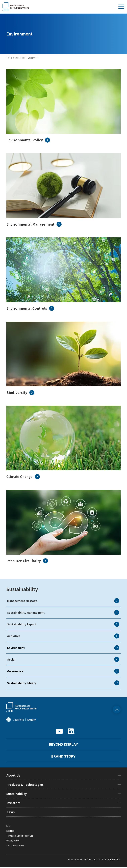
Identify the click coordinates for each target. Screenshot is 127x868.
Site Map (10, 831)
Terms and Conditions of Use (20, 836)
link (8, 826)
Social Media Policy (15, 845)
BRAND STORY (64, 756)
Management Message (63, 601)
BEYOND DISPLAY (64, 744)
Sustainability (22, 589)
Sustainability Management (63, 612)
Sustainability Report (63, 624)
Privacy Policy (13, 841)
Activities (63, 636)
